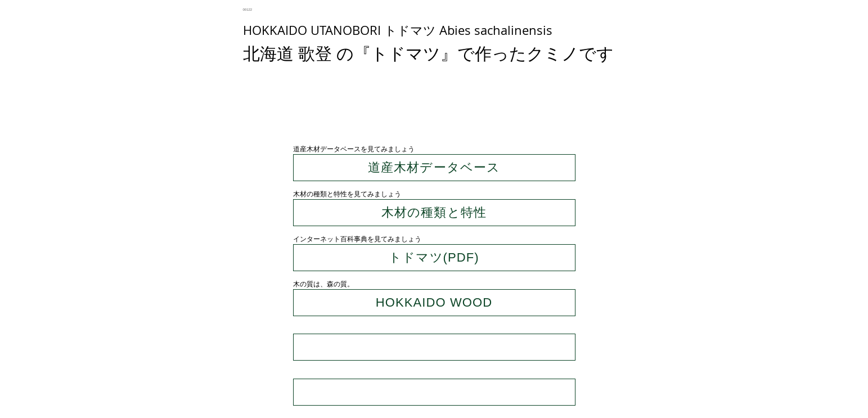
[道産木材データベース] (434, 168)
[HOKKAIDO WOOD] (434, 303)
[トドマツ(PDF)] (434, 258)
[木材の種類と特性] (434, 213)
